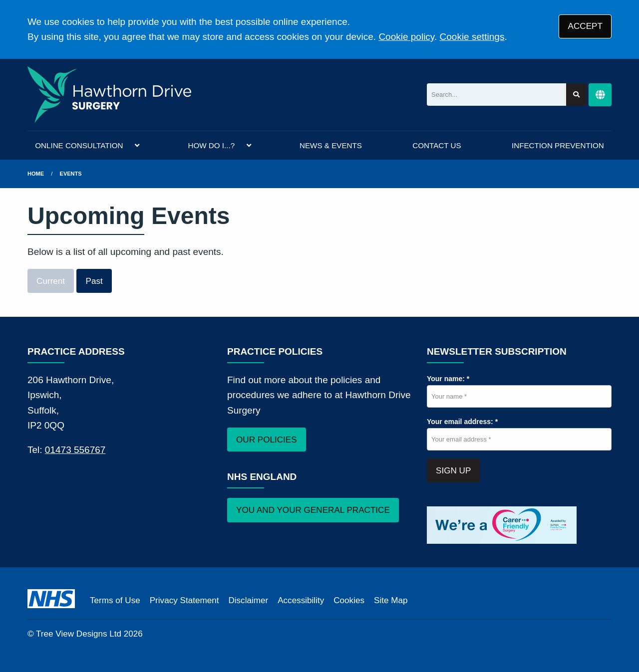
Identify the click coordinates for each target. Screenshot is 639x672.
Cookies (349, 600)
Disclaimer (248, 600)
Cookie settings (472, 37)
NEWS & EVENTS (331, 145)
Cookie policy (406, 37)
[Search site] (576, 95)
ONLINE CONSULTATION (79, 145)
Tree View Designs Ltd (79, 634)
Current (51, 281)
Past (94, 281)
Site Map (391, 600)
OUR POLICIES (267, 440)
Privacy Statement (184, 600)
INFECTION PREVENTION (558, 145)
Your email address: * (462, 422)
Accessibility (301, 600)
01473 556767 (75, 450)
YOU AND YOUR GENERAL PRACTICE (313, 510)
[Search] (496, 95)
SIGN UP (453, 471)
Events (71, 174)
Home (36, 174)
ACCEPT (585, 26)
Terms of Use (115, 600)
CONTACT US (437, 145)
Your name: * (448, 379)
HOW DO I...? (211, 145)
